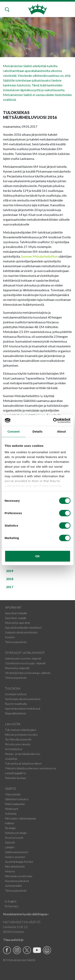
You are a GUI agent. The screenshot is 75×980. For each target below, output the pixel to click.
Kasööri (10, 637)
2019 (10, 571)
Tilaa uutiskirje (13, 940)
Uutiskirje (11, 814)
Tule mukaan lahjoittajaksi (21, 730)
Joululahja (11, 759)
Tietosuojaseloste (16, 642)
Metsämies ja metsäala (19, 876)
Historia (10, 871)
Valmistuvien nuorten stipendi (23, 658)
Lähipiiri (10, 847)
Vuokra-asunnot (15, 857)
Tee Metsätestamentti (18, 739)
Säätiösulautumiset (17, 852)
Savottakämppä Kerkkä (19, 862)
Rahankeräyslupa (15, 778)
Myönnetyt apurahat (17, 623)
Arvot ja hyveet (14, 838)
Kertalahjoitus (14, 749)
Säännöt (10, 842)
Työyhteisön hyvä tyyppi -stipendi (25, 663)
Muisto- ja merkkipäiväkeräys (23, 754)
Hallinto (10, 823)
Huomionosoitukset (17, 881)
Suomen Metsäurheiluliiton (39, 256)
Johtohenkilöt (13, 886)
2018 (10, 579)
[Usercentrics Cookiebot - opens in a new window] (53, 420)
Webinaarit (12, 809)
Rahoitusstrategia (16, 833)
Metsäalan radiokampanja (20, 818)
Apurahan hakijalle (16, 613)
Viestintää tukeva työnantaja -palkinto (28, 673)
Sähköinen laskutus (17, 799)
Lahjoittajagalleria (15, 773)
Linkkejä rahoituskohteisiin (21, 632)
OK (37, 556)
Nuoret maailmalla (16, 704)
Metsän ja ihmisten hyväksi (21, 735)
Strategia (10, 828)
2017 (10, 587)
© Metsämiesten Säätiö (19, 960)
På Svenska (11, 906)
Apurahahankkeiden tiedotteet (23, 628)
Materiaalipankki (15, 804)
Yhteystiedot (13, 794)
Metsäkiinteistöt (15, 866)
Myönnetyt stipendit (17, 668)
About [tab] (61, 431)
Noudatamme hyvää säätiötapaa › (26, 914)
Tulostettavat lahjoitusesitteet (23, 763)
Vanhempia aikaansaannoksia (23, 699)
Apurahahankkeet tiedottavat (23, 708)
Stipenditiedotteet (16, 713)
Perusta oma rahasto (18, 744)
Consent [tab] (13, 431)
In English (10, 901)
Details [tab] (38, 431)
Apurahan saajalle (16, 618)
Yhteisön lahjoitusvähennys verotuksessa (30, 768)
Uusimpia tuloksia (16, 694)
